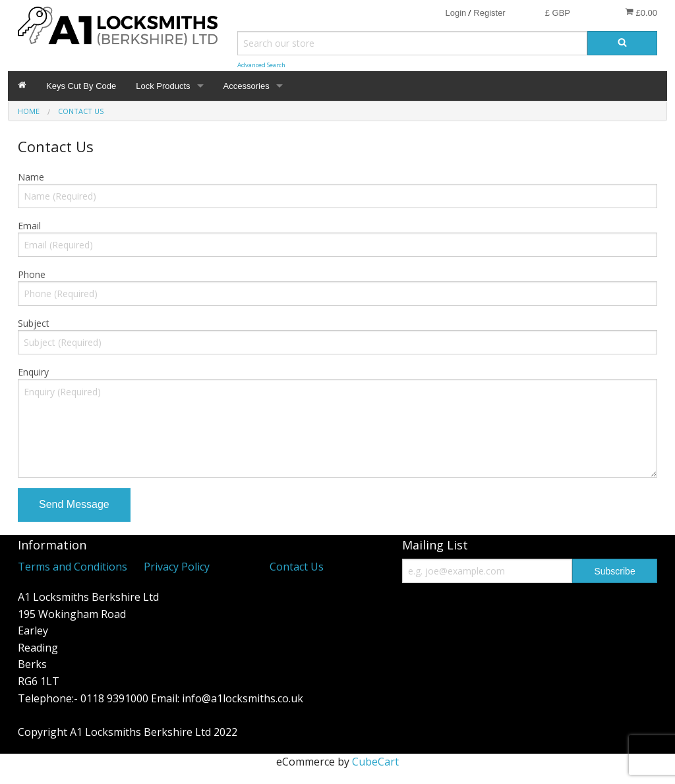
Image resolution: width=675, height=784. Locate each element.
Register (489, 13)
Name (31, 177)
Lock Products (163, 86)
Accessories (247, 86)
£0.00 (641, 13)
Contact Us (297, 567)
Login (455, 13)
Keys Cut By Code (81, 86)
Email (29, 226)
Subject (34, 323)
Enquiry (33, 372)
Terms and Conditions (73, 567)
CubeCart (375, 762)
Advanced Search (261, 65)
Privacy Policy (177, 567)
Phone (32, 274)
